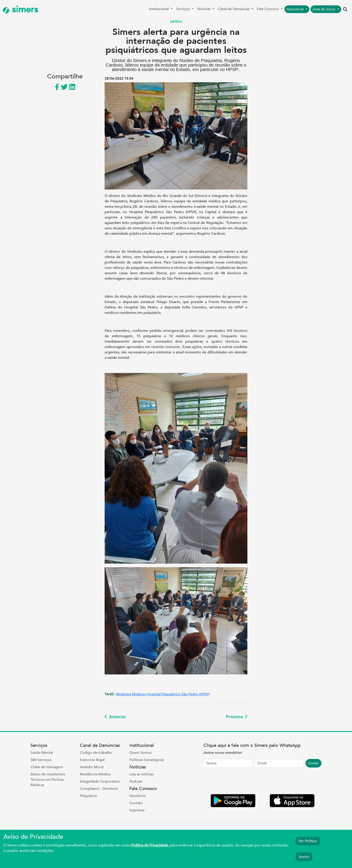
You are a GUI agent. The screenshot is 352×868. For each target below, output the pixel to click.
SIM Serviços (41, 760)
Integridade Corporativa (100, 781)
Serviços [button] (184, 9)
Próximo (237, 717)
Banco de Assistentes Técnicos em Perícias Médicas (48, 780)
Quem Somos (140, 753)
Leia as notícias (141, 774)
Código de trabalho (96, 753)
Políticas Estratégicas (146, 760)
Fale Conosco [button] (268, 9)
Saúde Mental (42, 753)
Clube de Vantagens (47, 767)
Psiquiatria (88, 796)
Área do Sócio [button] (324, 9)
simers (20, 10)
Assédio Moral (92, 767)
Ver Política (308, 841)
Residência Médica (95, 774)
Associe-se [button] (296, 9)
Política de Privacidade (150, 845)
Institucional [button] (159, 9)
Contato (136, 803)
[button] (345, 10)
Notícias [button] (204, 9)
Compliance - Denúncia (99, 789)
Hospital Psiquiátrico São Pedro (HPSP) (178, 694)
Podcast (136, 781)
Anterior (115, 717)
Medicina (123, 694)
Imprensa (137, 810)
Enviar (313, 763)
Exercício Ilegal (92, 760)
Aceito (304, 857)
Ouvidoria (137, 796)
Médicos (139, 694)
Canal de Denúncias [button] (234, 9)
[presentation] (238, 782)
